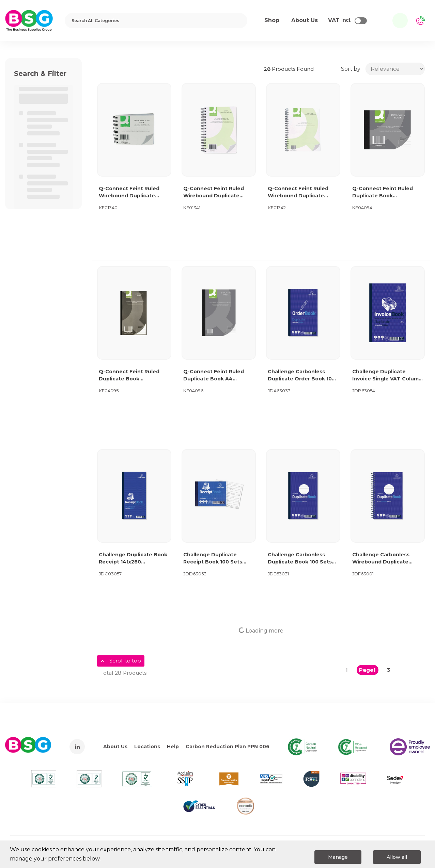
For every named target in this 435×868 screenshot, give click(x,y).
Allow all (397, 857)
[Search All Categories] (156, 21)
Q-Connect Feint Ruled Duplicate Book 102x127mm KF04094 (383, 192)
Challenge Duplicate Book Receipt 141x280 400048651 (133, 559)
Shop (272, 20)
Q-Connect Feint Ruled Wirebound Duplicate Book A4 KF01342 (298, 192)
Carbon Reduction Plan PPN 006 (228, 747)
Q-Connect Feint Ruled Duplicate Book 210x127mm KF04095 (129, 375)
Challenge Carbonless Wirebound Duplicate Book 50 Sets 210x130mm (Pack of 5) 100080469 (385, 559)
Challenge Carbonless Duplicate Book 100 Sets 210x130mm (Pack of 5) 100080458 (300, 559)
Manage (338, 857)
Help (173, 747)
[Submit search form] (238, 21)
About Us (115, 747)
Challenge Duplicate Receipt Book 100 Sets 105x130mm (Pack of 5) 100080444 (213, 559)
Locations (147, 747)
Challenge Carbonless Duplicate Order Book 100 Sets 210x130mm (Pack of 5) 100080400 (301, 375)
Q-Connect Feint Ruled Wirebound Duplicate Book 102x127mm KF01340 (133, 192)
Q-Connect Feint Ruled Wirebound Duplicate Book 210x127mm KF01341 (216, 192)
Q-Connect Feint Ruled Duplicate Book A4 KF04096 (214, 375)
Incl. (340, 20)
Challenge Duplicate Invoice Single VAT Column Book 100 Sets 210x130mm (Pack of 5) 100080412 (387, 375)
